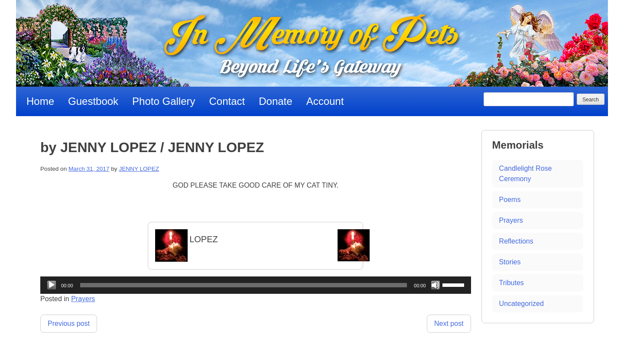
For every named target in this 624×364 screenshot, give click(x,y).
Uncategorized (522, 304)
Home (40, 101)
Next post (449, 323)
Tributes (512, 283)
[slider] (244, 285)
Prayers (83, 299)
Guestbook (93, 101)
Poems (510, 200)
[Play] (52, 285)
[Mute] (435, 285)
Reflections (516, 241)
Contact (227, 101)
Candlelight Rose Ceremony (526, 174)
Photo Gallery (164, 101)
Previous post (69, 323)
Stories (510, 262)
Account (325, 101)
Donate (275, 101)
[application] (256, 285)
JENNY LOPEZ (139, 169)
